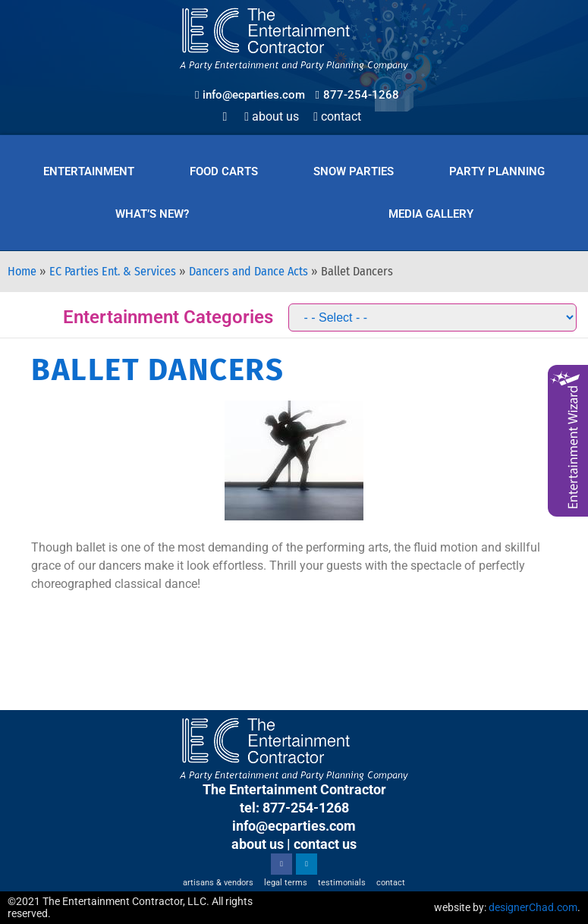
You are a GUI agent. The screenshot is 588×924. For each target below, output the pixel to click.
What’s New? (152, 214)
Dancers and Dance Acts (248, 271)
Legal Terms (286, 883)
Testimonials (342, 883)
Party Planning (497, 171)
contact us (325, 844)
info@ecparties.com (294, 826)
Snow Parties (354, 171)
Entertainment (89, 171)
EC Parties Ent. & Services (113, 271)
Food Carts (224, 171)
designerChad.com (533, 907)
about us (258, 844)
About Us (272, 116)
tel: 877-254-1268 (294, 808)
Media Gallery (431, 214)
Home (22, 271)
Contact (337, 116)
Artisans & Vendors (218, 883)
